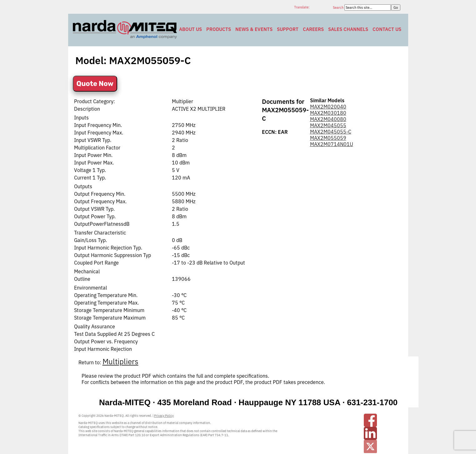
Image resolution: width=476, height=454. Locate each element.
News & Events (254, 29)
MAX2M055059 (328, 138)
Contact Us (387, 29)
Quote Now (95, 84)
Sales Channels (348, 29)
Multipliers (120, 361)
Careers (313, 29)
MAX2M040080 (328, 119)
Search (339, 8)
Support (288, 29)
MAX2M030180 (328, 113)
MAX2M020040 (328, 107)
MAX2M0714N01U (332, 144)
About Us (190, 29)
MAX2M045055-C (331, 132)
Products (219, 29)
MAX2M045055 (328, 125)
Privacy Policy (164, 416)
